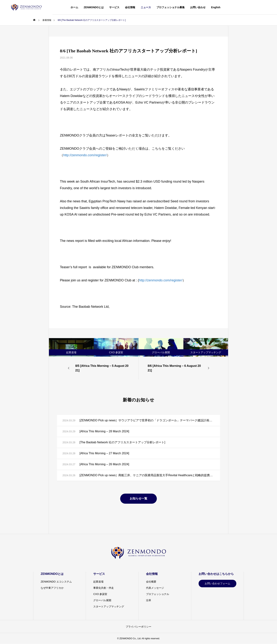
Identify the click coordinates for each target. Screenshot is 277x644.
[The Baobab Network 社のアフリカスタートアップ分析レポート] (122, 442)
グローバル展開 (102, 600)
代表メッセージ (155, 588)
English (216, 7)
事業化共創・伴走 (104, 588)
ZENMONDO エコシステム (56, 582)
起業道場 (98, 582)
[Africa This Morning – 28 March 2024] (104, 431)
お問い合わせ (198, 7)
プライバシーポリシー (138, 627)
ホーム (74, 7)
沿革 (149, 600)
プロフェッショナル (158, 594)
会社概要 (151, 582)
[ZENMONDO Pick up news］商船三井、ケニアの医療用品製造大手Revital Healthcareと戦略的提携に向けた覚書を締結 (147, 475)
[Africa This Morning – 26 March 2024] (104, 464)
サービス (114, 7)
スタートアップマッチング (109, 606)
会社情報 (130, 7)
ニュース (146, 7)
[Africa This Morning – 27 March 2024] (104, 453)
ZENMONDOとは (94, 7)
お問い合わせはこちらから (216, 574)
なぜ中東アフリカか (52, 588)
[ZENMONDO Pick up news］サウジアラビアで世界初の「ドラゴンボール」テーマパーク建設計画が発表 (147, 420)
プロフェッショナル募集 (171, 7)
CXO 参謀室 (100, 594)
